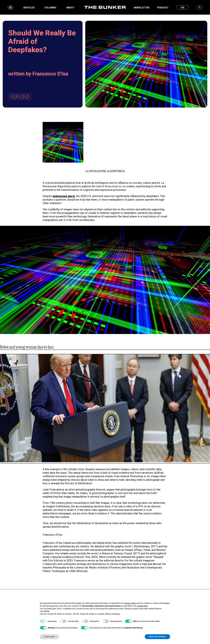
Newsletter (142, 8)
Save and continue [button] (157, 637)
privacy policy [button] (130, 603)
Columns (50, 8)
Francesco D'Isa (50, 74)
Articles (29, 8)
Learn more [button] (49, 637)
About (70, 8)
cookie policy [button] (142, 606)
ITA (182, 8)
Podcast (163, 8)
